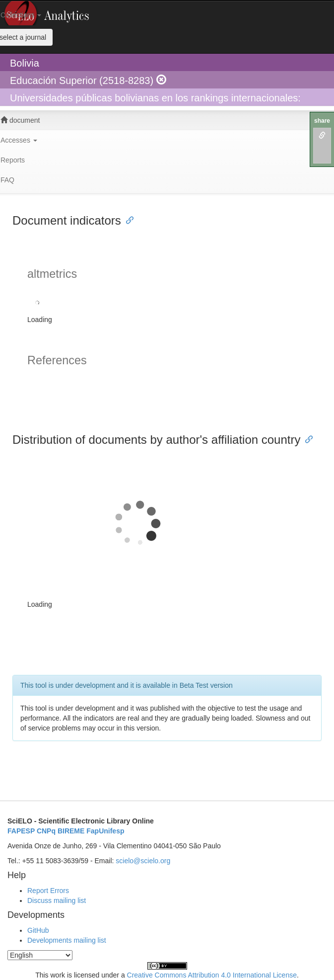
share (322, 121)
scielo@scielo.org (143, 861)
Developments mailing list (67, 940)
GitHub (38, 930)
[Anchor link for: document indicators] (127, 219)
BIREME (71, 831)
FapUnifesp (105, 831)
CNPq (46, 831)
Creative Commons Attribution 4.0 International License (212, 975)
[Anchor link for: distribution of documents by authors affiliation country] (306, 439)
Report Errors (48, 891)
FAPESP (21, 831)
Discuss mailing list (57, 900)
